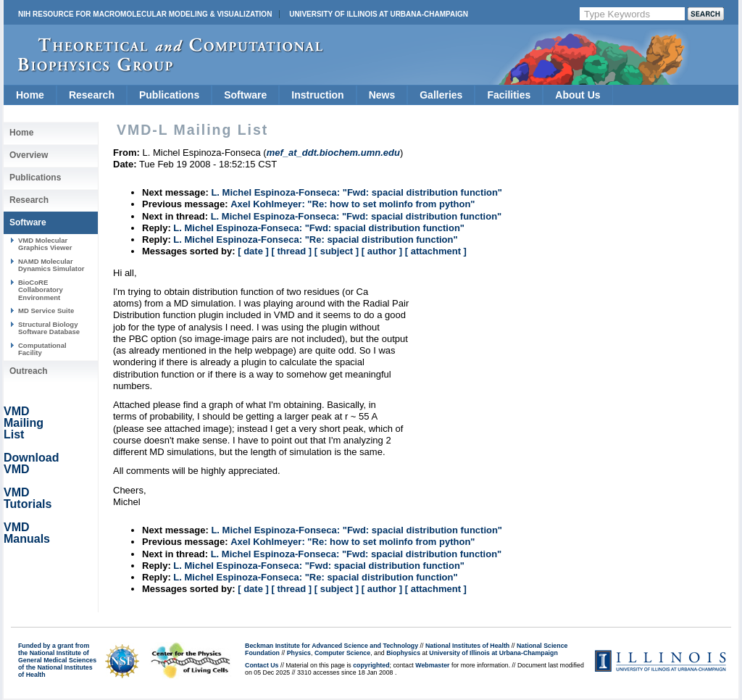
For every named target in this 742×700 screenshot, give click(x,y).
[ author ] (382, 251)
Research (92, 95)
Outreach (29, 371)
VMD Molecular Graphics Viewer (45, 244)
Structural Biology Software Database (49, 328)
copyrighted (371, 665)
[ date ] (253, 251)
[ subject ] (337, 251)
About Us (578, 95)
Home (30, 95)
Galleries (441, 95)
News (382, 95)
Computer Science (342, 653)
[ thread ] (291, 251)
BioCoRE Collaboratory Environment (41, 290)
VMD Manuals (27, 533)
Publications (169, 95)
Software (245, 95)
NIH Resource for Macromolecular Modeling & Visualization (145, 14)
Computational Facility (42, 349)
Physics (299, 653)
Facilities (509, 95)
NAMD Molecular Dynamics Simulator (51, 265)
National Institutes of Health (467, 646)
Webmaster (432, 665)
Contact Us (262, 665)
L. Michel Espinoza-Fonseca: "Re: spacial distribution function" (315, 239)
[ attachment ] (436, 251)
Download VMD (31, 463)
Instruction (317, 95)
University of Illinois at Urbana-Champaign (379, 14)
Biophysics (403, 653)
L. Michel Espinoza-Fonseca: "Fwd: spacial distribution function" (357, 192)
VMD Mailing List (24, 423)
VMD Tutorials (28, 498)
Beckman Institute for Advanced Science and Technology (332, 646)
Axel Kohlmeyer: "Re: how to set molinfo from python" (353, 204)
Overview (29, 155)
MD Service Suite (46, 311)
